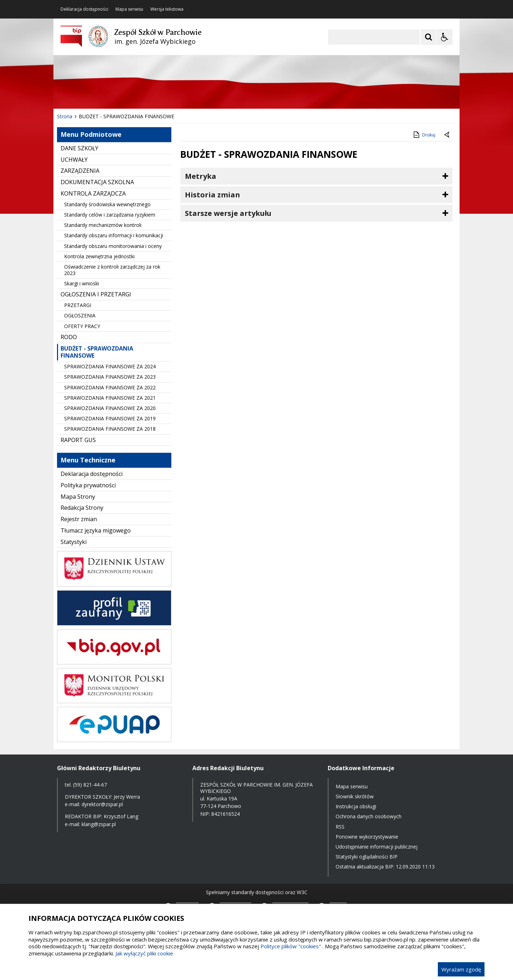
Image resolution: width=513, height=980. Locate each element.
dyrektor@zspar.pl (102, 804)
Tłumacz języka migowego (96, 530)
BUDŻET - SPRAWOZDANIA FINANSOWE (97, 352)
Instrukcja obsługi (356, 806)
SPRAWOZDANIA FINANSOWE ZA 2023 (110, 377)
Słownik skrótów (355, 796)
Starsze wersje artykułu (228, 213)
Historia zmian (213, 195)
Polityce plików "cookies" (291, 946)
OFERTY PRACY (82, 326)
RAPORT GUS (78, 440)
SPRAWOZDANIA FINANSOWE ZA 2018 (110, 429)
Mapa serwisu (129, 9)
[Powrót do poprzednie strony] (447, 135)
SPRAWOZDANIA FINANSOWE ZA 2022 (110, 387)
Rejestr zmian (79, 519)
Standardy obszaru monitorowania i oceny (113, 246)
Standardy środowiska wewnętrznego (107, 204)
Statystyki (74, 542)
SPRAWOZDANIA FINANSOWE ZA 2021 (110, 398)
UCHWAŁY (74, 160)
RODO (69, 337)
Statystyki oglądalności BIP (367, 857)
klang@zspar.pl (99, 824)
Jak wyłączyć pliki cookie (144, 953)
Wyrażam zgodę (461, 969)
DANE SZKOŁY (79, 148)
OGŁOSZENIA (80, 315)
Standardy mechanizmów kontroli (103, 225)
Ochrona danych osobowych (369, 816)
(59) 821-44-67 (90, 785)
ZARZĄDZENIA (80, 171)
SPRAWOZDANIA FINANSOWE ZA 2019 (110, 418)
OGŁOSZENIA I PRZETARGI (96, 294)
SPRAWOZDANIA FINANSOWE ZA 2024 (110, 366)
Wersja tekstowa (167, 9)
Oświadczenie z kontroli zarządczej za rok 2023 (112, 270)
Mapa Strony (78, 497)
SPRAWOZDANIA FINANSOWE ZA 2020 (110, 408)
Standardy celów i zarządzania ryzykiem (110, 215)
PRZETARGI (78, 305)
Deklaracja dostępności (84, 9)
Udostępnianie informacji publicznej (377, 847)
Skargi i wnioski (82, 283)
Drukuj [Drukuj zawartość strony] (424, 135)
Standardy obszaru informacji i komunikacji (114, 235)
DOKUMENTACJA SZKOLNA (97, 182)
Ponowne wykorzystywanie (367, 837)
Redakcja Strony (82, 508)
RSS (340, 827)
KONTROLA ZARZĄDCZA (93, 193)
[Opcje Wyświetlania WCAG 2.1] (445, 37)
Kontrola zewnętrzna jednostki (99, 256)
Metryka (201, 176)
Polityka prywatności (88, 485)
